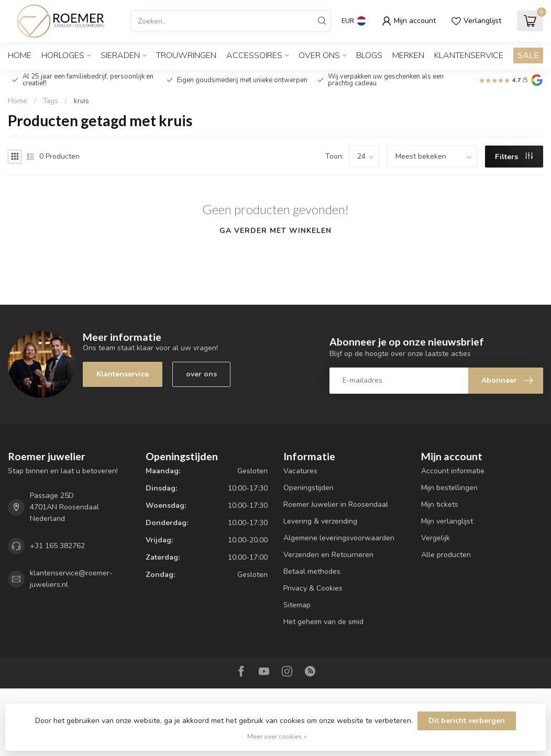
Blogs (369, 55)
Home (20, 55)
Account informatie (453, 471)
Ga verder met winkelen (275, 231)
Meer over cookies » (277, 736)
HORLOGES (63, 55)
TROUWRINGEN (186, 55)
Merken (408, 55)
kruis (81, 101)
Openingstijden (308, 488)
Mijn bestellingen (449, 488)
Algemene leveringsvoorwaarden (339, 538)
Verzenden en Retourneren (328, 555)
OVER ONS (319, 55)
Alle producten (446, 555)
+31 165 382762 (57, 546)
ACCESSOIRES (254, 55)
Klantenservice (469, 55)
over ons (201, 374)
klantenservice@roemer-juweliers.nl (71, 579)
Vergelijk (436, 538)
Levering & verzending (320, 521)
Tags (51, 101)
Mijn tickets (440, 504)
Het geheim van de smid (323, 622)
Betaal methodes (312, 571)
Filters (514, 157)
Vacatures (300, 471)
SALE (528, 55)
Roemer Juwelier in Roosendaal (336, 504)
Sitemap (297, 605)
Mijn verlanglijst (447, 521)
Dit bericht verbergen (467, 721)
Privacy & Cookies (313, 588)
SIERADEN (120, 55)
